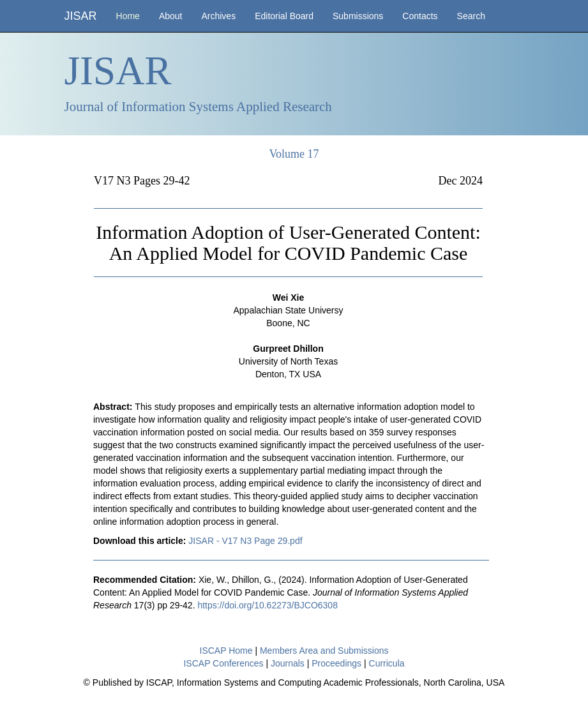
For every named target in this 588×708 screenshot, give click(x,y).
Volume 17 (294, 154)
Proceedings (336, 663)
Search (471, 16)
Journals (288, 663)
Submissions (358, 16)
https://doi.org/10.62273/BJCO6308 (267, 605)
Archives (218, 16)
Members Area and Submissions (324, 651)
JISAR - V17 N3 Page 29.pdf (245, 541)
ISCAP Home (226, 651)
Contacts (420, 16)
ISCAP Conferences (223, 663)
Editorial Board (284, 16)
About (171, 16)
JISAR (81, 16)
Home (128, 16)
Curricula (387, 663)
